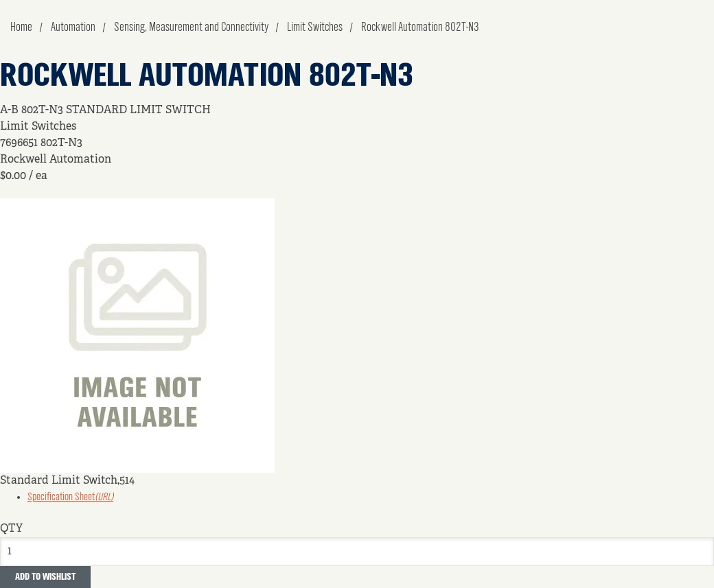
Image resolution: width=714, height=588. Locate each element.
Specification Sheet (70, 497)
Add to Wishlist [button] (45, 577)
